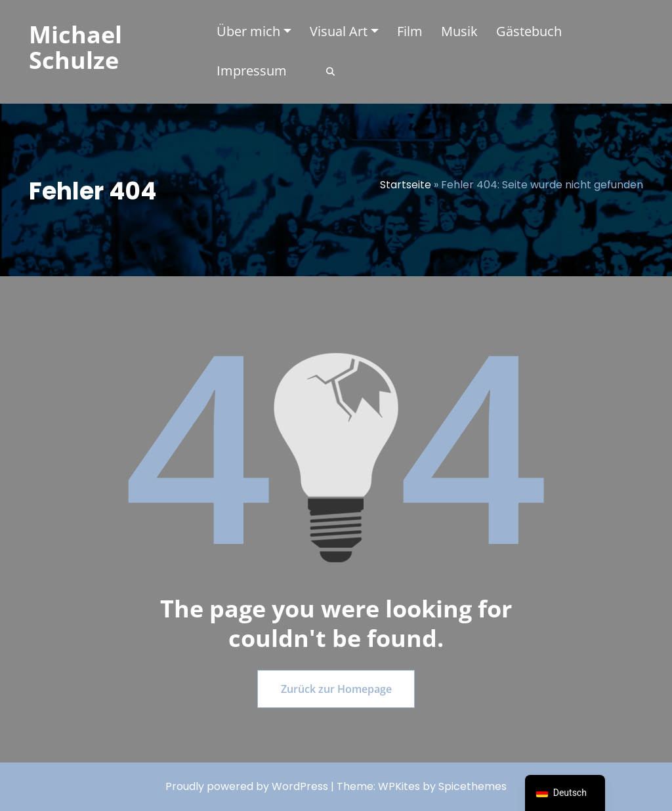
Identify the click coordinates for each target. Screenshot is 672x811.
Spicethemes (472, 786)
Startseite (406, 185)
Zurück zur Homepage (336, 689)
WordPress (300, 786)
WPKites (400, 786)
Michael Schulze (75, 47)
